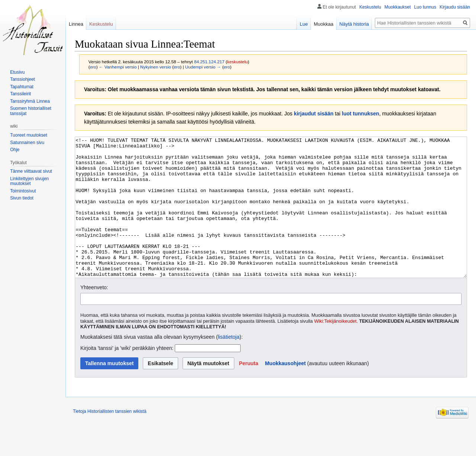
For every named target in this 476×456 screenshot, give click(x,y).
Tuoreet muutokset (29, 135)
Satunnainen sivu (27, 143)
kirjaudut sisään (314, 114)
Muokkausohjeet (285, 391)
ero (93, 67)
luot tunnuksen (360, 114)
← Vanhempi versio (118, 67)
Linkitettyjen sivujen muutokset (29, 181)
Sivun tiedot (22, 198)
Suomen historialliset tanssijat (31, 111)
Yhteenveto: (94, 315)
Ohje (15, 150)
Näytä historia (354, 24)
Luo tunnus (425, 7)
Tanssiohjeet (22, 79)
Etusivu (17, 72)
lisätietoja (229, 365)
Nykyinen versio (156, 67)
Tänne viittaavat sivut (31, 171)
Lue (304, 24)
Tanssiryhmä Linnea (30, 101)
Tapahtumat (22, 87)
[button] (248, 391)
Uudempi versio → (203, 67)
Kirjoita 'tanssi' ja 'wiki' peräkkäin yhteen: (127, 376)
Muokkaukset (398, 7)
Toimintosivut (23, 191)
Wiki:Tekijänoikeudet (335, 349)
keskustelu (238, 62)
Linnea (76, 24)
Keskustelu (370, 7)
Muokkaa (324, 24)
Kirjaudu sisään (455, 7)
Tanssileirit (20, 94)
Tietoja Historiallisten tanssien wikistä (110, 439)
